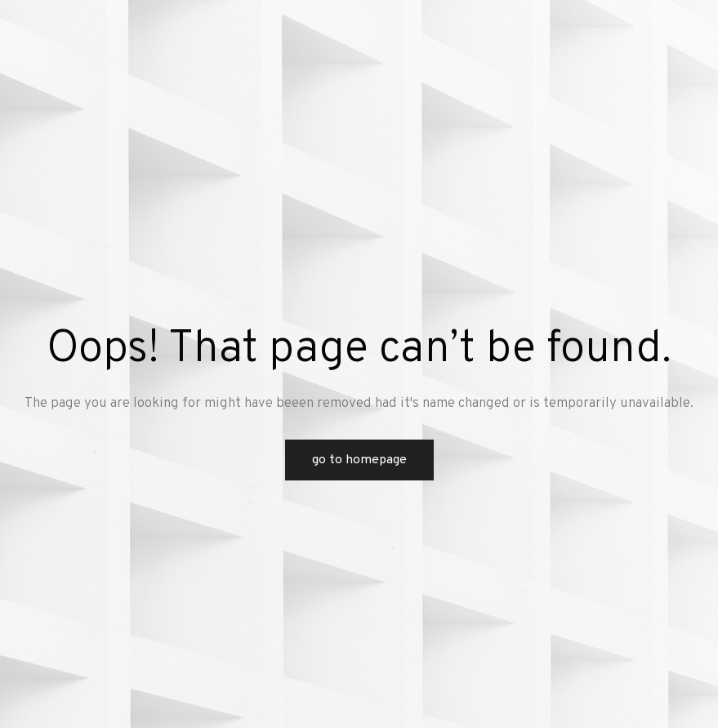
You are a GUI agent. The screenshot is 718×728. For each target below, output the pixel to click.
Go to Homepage (359, 460)
